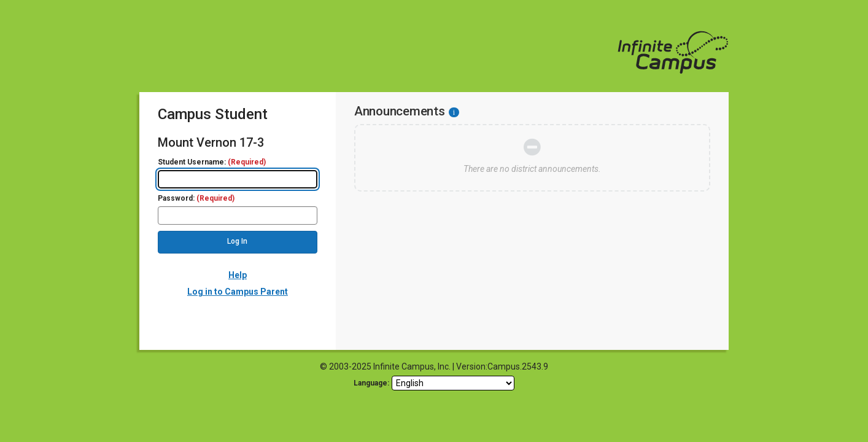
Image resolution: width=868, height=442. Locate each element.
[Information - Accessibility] (454, 112)
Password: (196, 199)
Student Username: (212, 162)
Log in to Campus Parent (238, 292)
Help (238, 275)
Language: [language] (371, 383)
